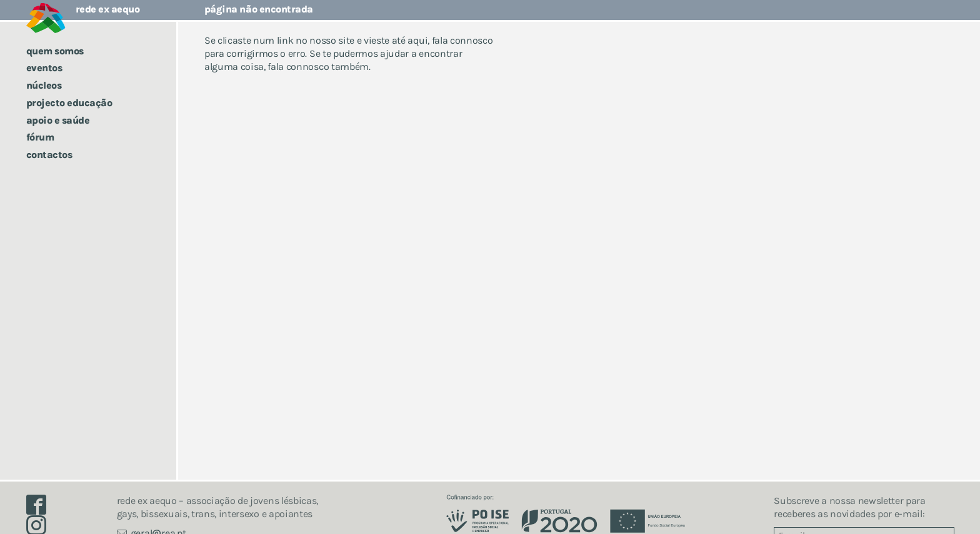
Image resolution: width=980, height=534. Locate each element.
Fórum (40, 137)
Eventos (44, 68)
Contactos (49, 155)
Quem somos (55, 51)
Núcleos (44, 85)
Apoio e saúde (58, 120)
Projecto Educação (69, 103)
